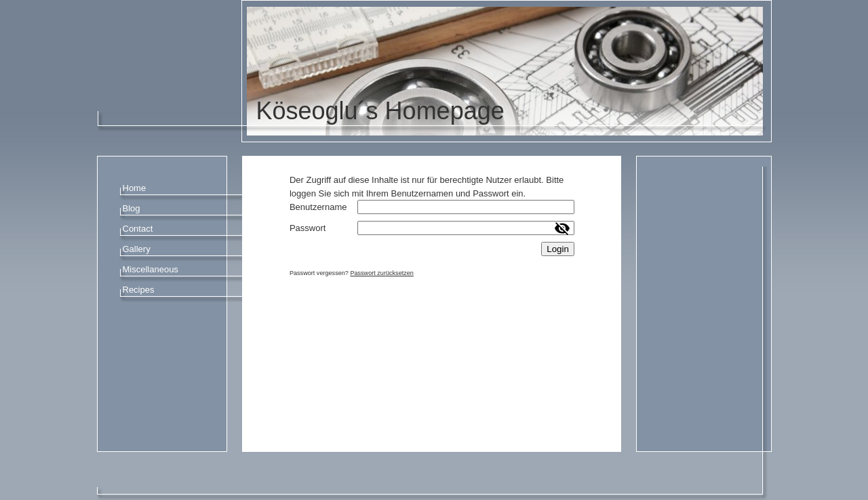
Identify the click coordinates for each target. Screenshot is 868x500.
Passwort (308, 228)
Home (135, 188)
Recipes (139, 290)
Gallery (137, 249)
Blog (132, 208)
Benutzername (318, 207)
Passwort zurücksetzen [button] (382, 273)
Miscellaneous (151, 269)
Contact (138, 229)
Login (558, 249)
